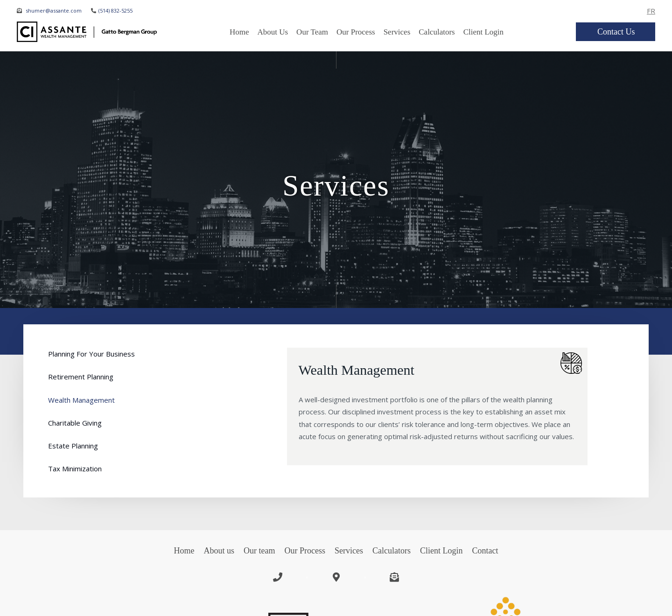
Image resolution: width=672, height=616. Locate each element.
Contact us (616, 32)
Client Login (483, 32)
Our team (312, 32)
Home (239, 32)
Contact (485, 551)
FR (651, 11)
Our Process (356, 32)
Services (397, 32)
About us (219, 551)
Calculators (437, 32)
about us (273, 32)
